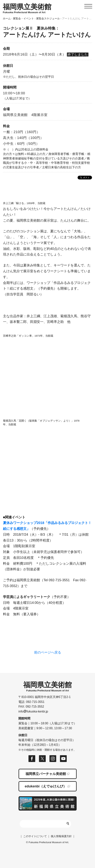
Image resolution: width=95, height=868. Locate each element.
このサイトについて (35, 836)
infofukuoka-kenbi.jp (33, 711)
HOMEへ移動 (27, 8)
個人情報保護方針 (61, 836)
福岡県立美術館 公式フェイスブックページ (32, 759)
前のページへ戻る (48, 652)
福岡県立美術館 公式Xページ (42, 759)
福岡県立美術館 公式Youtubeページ (63, 759)
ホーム (7, 19)
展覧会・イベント (23, 19)
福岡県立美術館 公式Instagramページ (53, 759)
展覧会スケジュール (48, 19)
